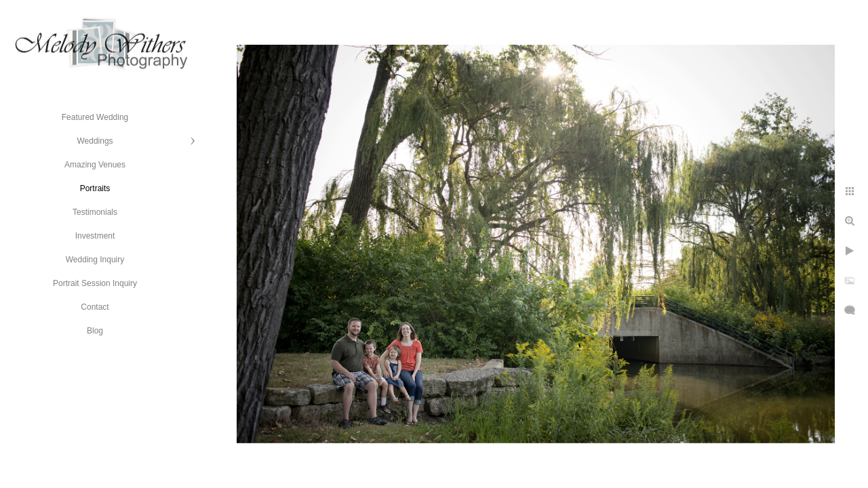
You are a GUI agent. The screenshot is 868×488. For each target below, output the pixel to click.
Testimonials (95, 212)
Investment (95, 236)
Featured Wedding (95, 117)
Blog (95, 331)
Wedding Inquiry (95, 260)
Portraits (95, 188)
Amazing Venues (95, 165)
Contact (95, 307)
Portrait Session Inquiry (95, 283)
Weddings (95, 141)
